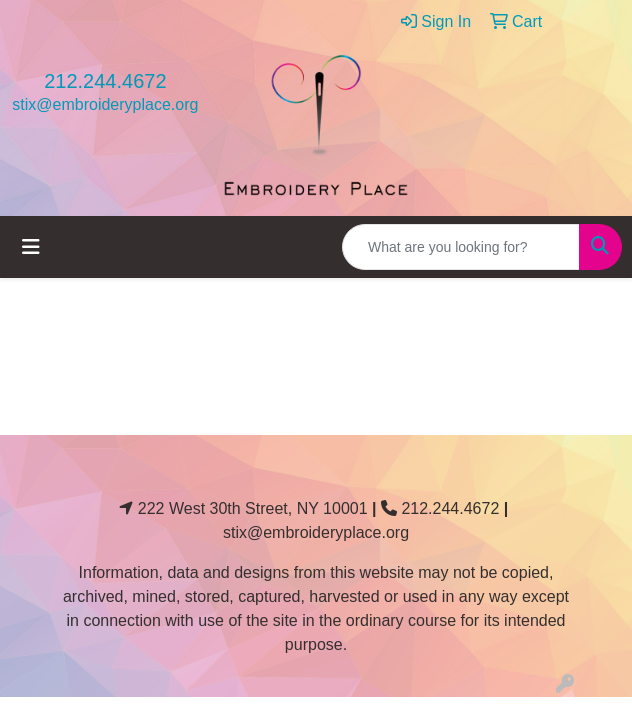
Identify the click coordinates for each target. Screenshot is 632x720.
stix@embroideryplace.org (105, 104)
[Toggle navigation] (31, 247)
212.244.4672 (105, 81)
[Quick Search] (461, 247)
